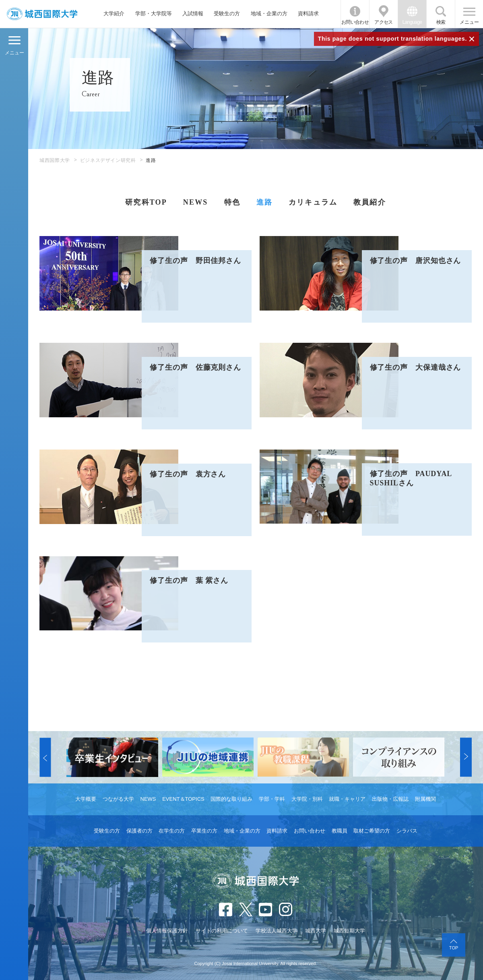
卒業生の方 (204, 831)
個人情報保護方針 (167, 931)
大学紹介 (114, 13)
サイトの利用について (222, 931)
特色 (232, 202)
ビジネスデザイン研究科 (108, 160)
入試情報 (193, 13)
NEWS (196, 202)
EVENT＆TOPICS (183, 799)
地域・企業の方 (269, 13)
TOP (454, 948)
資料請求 (308, 13)
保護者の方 (139, 831)
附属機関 (425, 799)
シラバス (407, 831)
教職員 (340, 831)
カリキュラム (313, 202)
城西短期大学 (349, 931)
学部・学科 (272, 799)
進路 (264, 202)
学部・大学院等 (154, 13)
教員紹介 (370, 202)
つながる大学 (118, 799)
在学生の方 (172, 831)
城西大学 (316, 931)
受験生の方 (227, 13)
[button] (45, 757)
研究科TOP (146, 202)
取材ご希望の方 (372, 831)
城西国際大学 (55, 160)
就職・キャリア (347, 799)
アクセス (384, 22)
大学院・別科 (307, 799)
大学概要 (86, 799)
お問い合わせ (355, 22)
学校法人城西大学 (277, 931)
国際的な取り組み (231, 799)
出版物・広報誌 (390, 799)
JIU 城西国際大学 (42, 14)
